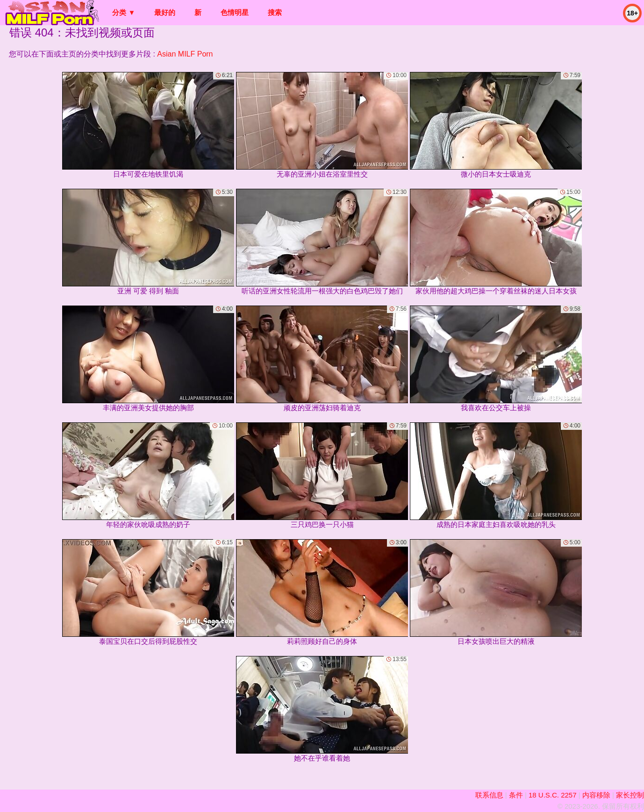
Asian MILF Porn (185, 54)
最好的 (165, 12)
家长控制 (630, 795)
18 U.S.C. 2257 (553, 795)
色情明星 (235, 12)
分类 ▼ (124, 12)
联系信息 (489, 795)
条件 (516, 795)
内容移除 (596, 795)
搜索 (275, 12)
